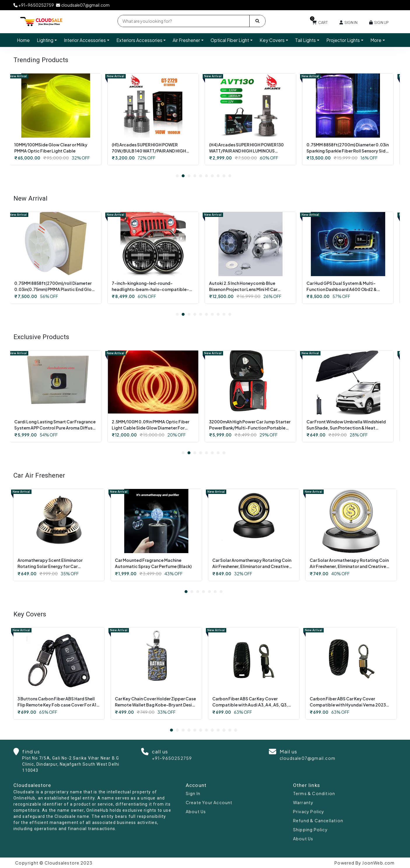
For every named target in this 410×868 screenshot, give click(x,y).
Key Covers (272, 40)
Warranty (303, 802)
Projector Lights (343, 40)
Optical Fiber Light (230, 40)
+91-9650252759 (172, 758)
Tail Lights (305, 40)
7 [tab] (212, 176)
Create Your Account (209, 802)
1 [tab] (177, 176)
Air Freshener (186, 40)
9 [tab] (224, 176)
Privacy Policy (309, 811)
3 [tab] (189, 176)
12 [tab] (236, 730)
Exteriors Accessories (139, 40)
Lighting (45, 40)
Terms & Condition (314, 793)
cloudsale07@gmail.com (307, 758)
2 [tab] (183, 176)
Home (23, 40)
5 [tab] (201, 176)
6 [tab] (206, 176)
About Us (196, 811)
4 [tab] (195, 176)
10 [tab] (230, 176)
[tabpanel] (59, 119)
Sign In (193, 793)
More (376, 40)
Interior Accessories (85, 40)
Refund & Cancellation (318, 820)
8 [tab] (218, 176)
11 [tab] (230, 730)
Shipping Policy (310, 830)
